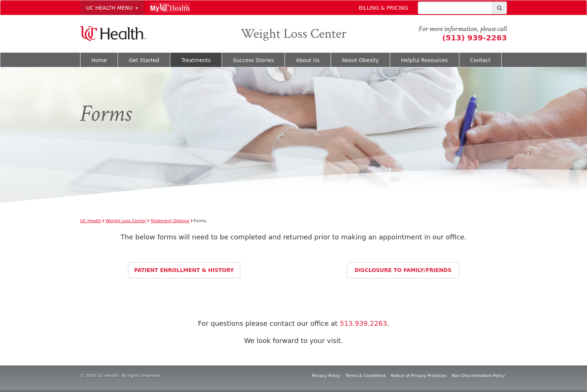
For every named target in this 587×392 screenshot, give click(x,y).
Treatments (196, 60)
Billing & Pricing (383, 8)
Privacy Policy (326, 376)
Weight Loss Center (293, 34)
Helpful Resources (425, 60)
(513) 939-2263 (475, 38)
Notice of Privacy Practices (419, 376)
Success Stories (253, 60)
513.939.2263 (364, 323)
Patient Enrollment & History (184, 270)
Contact (480, 60)
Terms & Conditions (366, 376)
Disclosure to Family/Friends (403, 270)
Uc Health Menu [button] (112, 8)
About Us (308, 60)
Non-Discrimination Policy (478, 376)
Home (99, 60)
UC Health (91, 221)
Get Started (144, 60)
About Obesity (360, 60)
